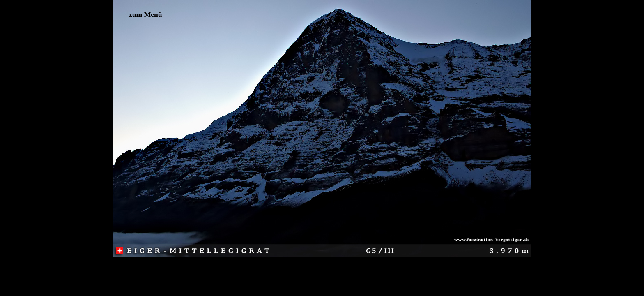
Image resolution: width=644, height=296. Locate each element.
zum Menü (146, 14)
